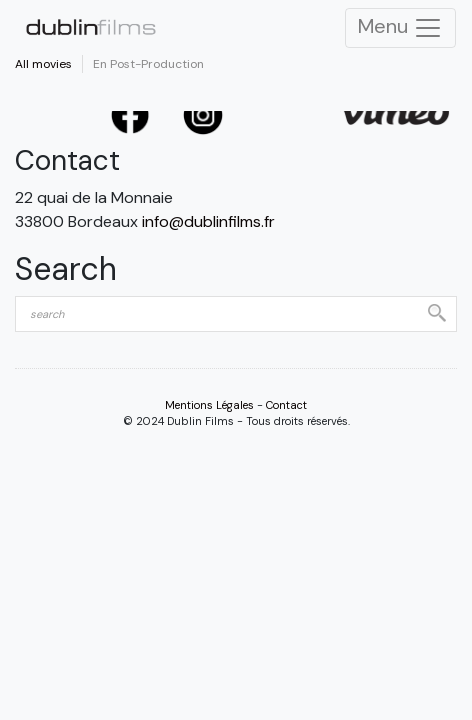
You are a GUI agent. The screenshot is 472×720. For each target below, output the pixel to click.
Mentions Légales (209, 405)
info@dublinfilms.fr (208, 221)
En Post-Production (148, 64)
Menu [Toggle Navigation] (400, 28)
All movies (43, 64)
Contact (286, 405)
